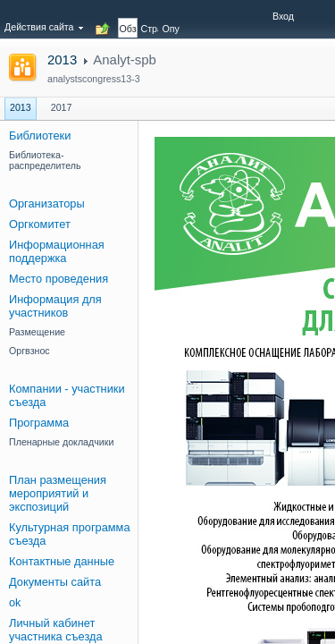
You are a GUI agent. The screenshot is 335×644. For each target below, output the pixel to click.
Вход (283, 16)
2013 (62, 59)
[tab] (128, 19)
